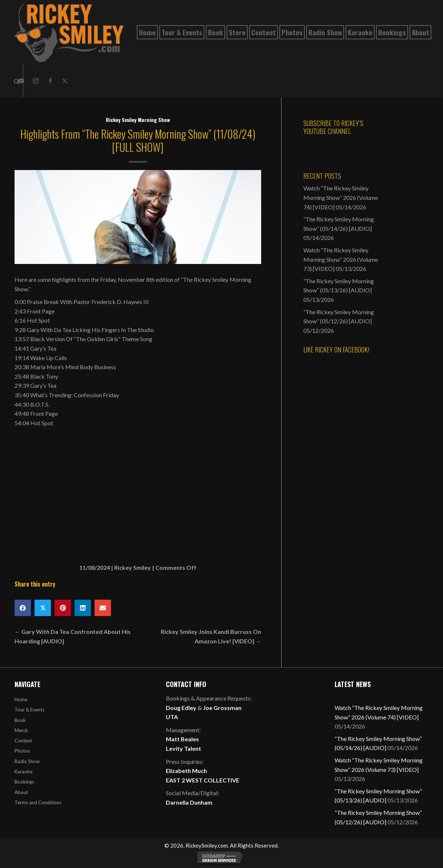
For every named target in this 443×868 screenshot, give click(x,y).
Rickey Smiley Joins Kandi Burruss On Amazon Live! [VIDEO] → (211, 636)
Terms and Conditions (38, 802)
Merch (21, 730)
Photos (22, 751)
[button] (36, 81)
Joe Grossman (222, 708)
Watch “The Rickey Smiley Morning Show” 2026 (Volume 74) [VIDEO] (341, 197)
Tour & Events (29, 710)
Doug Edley (181, 708)
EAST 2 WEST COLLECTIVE (203, 780)
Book (20, 720)
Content (23, 741)
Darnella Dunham (189, 802)
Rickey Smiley (133, 567)
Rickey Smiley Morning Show (138, 120)
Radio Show (27, 761)
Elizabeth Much (186, 771)
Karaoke (23, 772)
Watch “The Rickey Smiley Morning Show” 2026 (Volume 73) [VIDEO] (341, 259)
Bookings (24, 782)
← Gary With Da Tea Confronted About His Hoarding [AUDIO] (73, 636)
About (21, 792)
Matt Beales (182, 739)
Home (21, 699)
